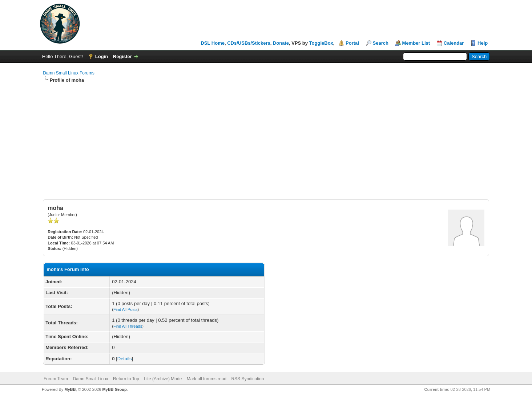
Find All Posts (126, 309)
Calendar (454, 43)
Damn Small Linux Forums (68, 73)
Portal (352, 43)
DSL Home (213, 43)
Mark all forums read (207, 379)
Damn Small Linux (90, 379)
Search (381, 43)
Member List (416, 43)
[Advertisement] (266, 138)
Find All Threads (128, 326)
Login (102, 56)
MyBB (70, 389)
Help (483, 43)
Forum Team (56, 379)
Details (125, 359)
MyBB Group (114, 389)
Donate (281, 43)
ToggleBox (321, 43)
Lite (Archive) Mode (163, 379)
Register (122, 56)
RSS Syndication (247, 379)
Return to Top (126, 379)
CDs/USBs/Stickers (249, 43)
